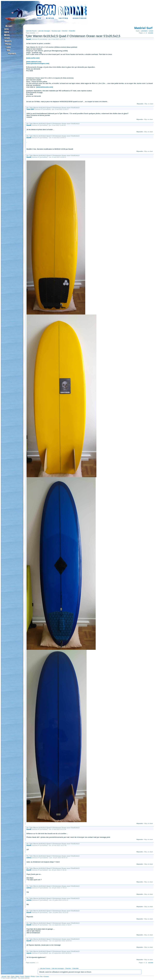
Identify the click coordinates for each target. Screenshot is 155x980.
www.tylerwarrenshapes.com (38, 63)
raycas (29, 953)
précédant (144, 31)
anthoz (29, 858)
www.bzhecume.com (45, 87)
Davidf (28, 39)
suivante (151, 33)
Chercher (65, 31)
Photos (33, 976)
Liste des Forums (31, 31)
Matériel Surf (143, 28)
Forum (22, 976)
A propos (46, 976)
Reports (27, 976)
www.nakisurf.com (34, 62)
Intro (9, 976)
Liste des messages (44, 31)
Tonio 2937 (30, 109)
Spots (13, 976)
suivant (151, 31)
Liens (38, 976)
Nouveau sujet (56, 31)
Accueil (4, 976)
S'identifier (72, 31)
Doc (41, 976)
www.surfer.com (33, 58)
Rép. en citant (149, 104)
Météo (17, 976)
